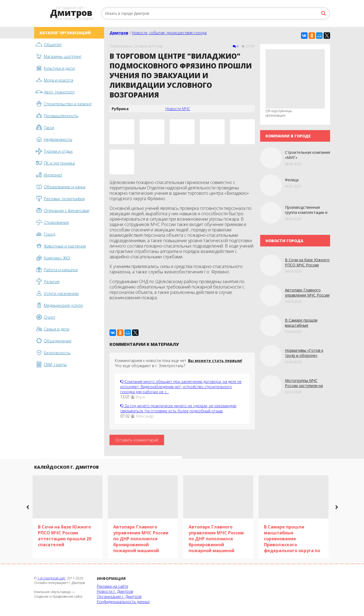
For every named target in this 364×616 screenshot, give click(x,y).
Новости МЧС (178, 109)
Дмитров (119, 33)
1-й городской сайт (51, 578)
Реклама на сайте (113, 586)
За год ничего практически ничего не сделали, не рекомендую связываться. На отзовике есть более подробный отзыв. (178, 408)
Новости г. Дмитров (115, 591)
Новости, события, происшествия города (169, 33)
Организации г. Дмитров (119, 596)
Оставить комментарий (137, 440)
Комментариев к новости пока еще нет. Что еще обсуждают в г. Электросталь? (179, 363)
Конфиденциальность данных (123, 602)
